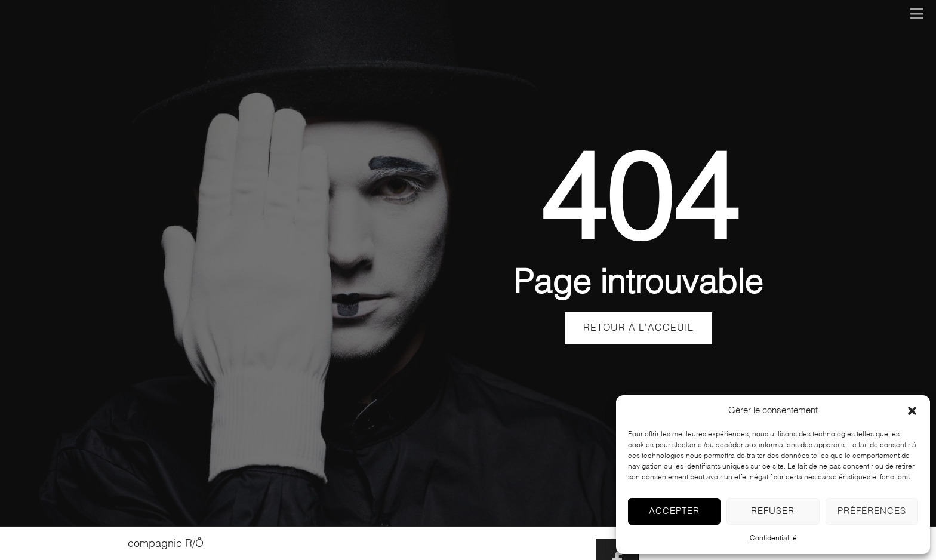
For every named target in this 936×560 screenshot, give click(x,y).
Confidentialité (773, 539)
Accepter (674, 511)
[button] (912, 411)
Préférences (872, 511)
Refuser (773, 511)
